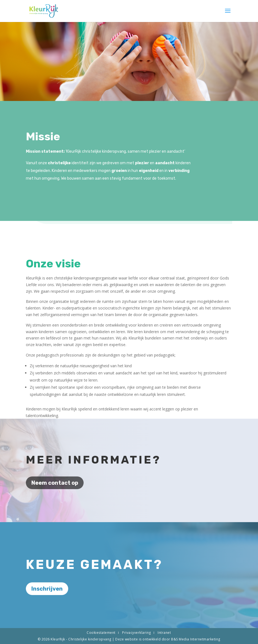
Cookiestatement (101, 633)
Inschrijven (47, 589)
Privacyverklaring (137, 633)
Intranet (164, 633)
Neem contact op (55, 483)
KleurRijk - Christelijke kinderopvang (81, 639)
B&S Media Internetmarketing (196, 639)
